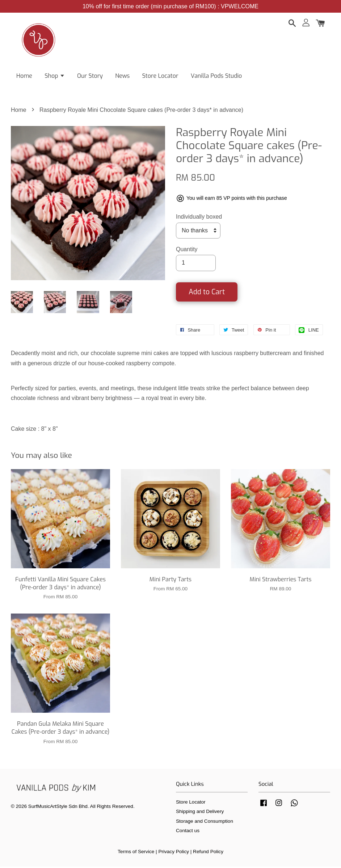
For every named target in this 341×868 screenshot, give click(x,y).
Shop (54, 76)
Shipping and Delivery (200, 813)
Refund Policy (208, 853)
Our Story (90, 76)
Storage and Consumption (205, 823)
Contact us (188, 832)
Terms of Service (136, 853)
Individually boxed (199, 218)
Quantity (187, 251)
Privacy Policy (174, 853)
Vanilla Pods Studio (216, 76)
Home (24, 76)
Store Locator (160, 76)
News (122, 76)
